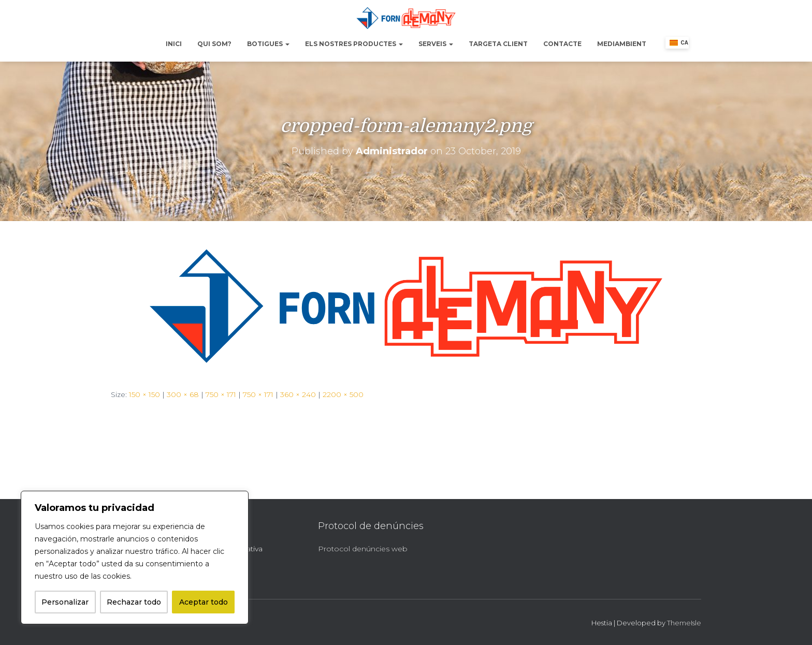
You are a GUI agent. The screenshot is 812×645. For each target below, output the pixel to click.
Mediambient (622, 44)
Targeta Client (498, 44)
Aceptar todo (204, 602)
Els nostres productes (354, 44)
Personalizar (65, 602)
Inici (174, 44)
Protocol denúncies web (363, 549)
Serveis (436, 44)
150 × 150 (144, 394)
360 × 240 (298, 394)
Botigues (268, 44)
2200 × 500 (343, 394)
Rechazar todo (134, 602)
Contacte (562, 44)
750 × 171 (221, 394)
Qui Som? (214, 44)
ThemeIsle (684, 623)
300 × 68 (183, 394)
